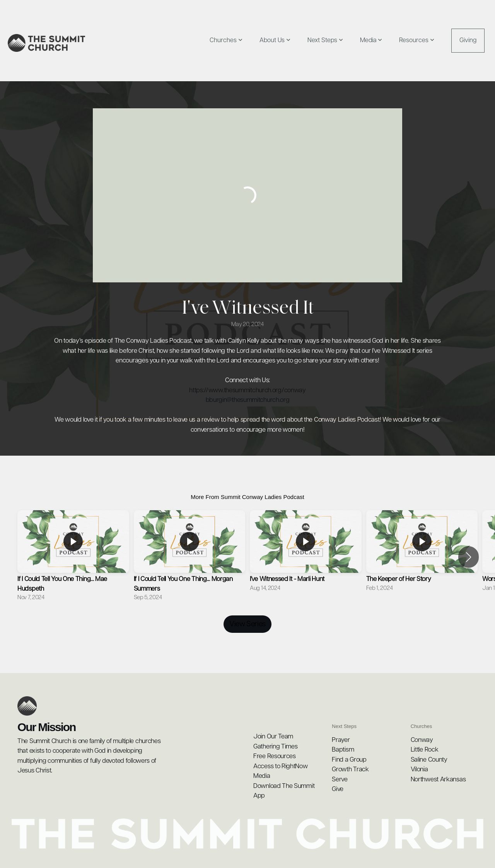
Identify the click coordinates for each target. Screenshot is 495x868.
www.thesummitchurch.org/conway (257, 390)
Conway (423, 740)
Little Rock (425, 750)
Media (371, 40)
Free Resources (275, 756)
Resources (417, 40)
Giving (468, 40)
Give (338, 789)
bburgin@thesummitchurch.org (248, 400)
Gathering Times (276, 747)
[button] (469, 557)
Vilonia (419, 770)
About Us (275, 40)
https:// (199, 390)
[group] (73, 557)
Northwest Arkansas (438, 780)
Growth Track (350, 770)
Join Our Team (273, 737)
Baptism (343, 750)
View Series (247, 624)
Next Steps (325, 40)
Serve (340, 780)
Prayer (341, 740)
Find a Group (349, 760)
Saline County (430, 760)
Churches (226, 40)
